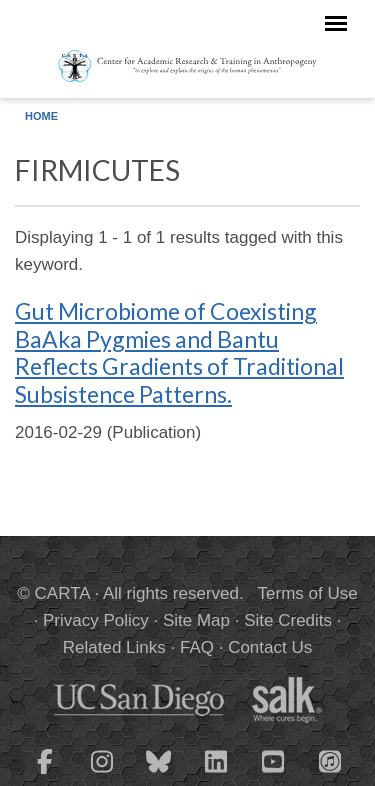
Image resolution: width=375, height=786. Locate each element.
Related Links (114, 647)
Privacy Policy (96, 620)
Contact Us (270, 647)
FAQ (197, 647)
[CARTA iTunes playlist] (330, 760)
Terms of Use (308, 593)
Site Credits (288, 620)
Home (41, 116)
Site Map (196, 620)
